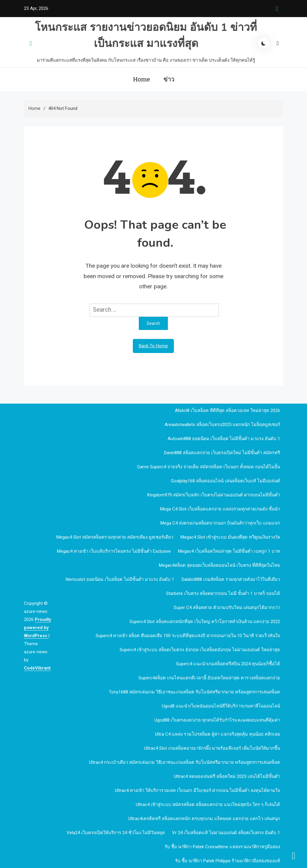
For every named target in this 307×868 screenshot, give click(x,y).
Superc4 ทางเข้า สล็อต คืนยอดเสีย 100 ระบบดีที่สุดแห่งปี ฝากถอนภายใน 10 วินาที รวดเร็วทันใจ (188, 636)
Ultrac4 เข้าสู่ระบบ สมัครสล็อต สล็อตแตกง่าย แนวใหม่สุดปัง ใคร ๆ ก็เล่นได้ (208, 805)
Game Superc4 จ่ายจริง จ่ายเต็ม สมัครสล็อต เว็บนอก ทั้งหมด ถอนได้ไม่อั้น (209, 467)
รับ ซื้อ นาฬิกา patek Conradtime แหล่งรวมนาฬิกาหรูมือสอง (222, 847)
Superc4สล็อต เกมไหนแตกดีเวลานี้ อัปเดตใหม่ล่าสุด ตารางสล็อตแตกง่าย (209, 678)
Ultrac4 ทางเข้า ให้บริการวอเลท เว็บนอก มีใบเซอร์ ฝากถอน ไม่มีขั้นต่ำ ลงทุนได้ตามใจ (197, 790)
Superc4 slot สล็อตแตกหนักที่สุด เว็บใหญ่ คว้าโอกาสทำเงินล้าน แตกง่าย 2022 (205, 622)
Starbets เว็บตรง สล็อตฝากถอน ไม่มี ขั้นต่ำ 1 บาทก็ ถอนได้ (223, 593)
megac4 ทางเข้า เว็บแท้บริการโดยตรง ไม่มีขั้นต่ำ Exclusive (114, 551)
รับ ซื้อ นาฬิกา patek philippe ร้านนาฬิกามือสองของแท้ (228, 861)
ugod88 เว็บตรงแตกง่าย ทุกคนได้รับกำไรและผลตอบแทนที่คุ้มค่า (217, 720)
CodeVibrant (37, 668)
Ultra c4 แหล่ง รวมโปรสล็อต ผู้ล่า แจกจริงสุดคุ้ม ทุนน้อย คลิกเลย (218, 734)
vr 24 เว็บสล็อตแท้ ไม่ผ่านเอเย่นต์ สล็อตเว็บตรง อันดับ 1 (226, 833)
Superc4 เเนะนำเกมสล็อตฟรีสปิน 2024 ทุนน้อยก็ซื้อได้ (228, 664)
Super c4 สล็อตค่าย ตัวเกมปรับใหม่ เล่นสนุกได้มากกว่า (227, 608)
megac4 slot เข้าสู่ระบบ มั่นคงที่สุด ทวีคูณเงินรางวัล (230, 537)
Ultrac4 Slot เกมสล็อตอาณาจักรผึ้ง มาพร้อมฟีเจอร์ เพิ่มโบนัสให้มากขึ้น (212, 748)
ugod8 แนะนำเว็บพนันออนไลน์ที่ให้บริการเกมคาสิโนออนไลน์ (221, 706)
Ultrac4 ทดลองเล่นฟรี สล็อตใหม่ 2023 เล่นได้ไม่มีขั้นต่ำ (227, 776)
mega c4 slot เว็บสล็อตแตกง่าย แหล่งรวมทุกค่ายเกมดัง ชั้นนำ (220, 509)
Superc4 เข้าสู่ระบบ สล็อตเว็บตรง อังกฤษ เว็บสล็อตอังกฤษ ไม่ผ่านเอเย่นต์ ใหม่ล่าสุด (200, 650)
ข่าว (169, 79)
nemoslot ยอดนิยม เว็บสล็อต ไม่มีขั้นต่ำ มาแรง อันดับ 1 (120, 579)
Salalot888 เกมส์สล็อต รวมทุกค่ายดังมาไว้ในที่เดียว (231, 579)
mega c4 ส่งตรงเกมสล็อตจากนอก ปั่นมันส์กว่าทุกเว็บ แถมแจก (220, 523)
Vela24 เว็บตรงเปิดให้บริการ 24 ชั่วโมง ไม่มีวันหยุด (116, 833)
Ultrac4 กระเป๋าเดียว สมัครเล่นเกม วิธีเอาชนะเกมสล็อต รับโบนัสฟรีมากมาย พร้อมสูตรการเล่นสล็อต (185, 762)
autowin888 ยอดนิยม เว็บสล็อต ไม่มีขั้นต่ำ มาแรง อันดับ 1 (224, 439)
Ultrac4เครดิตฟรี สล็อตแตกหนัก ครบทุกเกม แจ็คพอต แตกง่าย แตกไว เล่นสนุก (204, 819)
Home (141, 79)
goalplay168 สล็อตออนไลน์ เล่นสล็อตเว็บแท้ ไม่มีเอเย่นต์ (225, 481)
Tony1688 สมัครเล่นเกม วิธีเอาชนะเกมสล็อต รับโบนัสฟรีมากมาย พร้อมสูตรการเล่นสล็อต (194, 692)
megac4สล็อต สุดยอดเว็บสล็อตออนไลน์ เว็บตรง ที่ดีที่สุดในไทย (219, 565)
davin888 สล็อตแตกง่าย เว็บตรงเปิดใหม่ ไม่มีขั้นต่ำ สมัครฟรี (222, 453)
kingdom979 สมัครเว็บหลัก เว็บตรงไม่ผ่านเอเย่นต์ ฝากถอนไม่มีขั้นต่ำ (214, 495)
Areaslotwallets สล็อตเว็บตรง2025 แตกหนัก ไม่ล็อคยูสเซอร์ (222, 425)
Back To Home (153, 346)
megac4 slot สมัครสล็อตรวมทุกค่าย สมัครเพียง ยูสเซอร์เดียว (115, 537)
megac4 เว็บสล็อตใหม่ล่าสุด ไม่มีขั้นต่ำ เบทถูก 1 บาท (229, 551)
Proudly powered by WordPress (37, 628)
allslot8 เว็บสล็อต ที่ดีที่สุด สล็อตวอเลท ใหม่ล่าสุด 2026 (227, 410)
